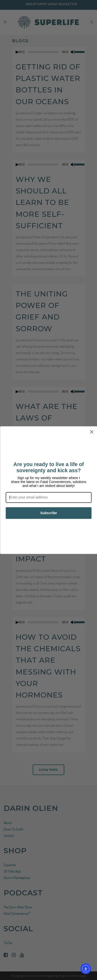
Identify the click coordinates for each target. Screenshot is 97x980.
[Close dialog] (92, 432)
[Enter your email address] (48, 497)
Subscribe (48, 513)
